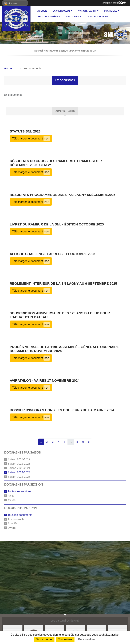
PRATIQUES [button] (111, 11)
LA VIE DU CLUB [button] (62, 11)
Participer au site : (114, 3)
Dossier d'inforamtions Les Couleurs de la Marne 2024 (62, 410)
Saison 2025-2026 (19, 477)
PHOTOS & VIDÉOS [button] (48, 17)
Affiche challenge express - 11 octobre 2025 (52, 254)
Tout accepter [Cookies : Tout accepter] (44, 639)
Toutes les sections (19, 491)
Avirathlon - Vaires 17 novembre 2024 (45, 380)
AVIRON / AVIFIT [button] (87, 11)
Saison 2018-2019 (19, 459)
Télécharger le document (31, 138)
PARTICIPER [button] (73, 17)
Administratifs (16, 519)
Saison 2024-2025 (19, 472)
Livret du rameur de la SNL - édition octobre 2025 (57, 224)
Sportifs (12, 523)
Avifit (11, 496)
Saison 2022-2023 (19, 464)
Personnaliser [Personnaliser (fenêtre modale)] (87, 639)
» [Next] (89, 442)
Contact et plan (97, 17)
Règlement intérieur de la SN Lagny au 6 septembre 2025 (63, 284)
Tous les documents (20, 515)
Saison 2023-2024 (19, 468)
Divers (12, 528)
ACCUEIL (42, 11)
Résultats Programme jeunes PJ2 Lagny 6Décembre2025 (63, 195)
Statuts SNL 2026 (25, 131)
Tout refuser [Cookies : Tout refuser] (65, 639)
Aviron (12, 500)
